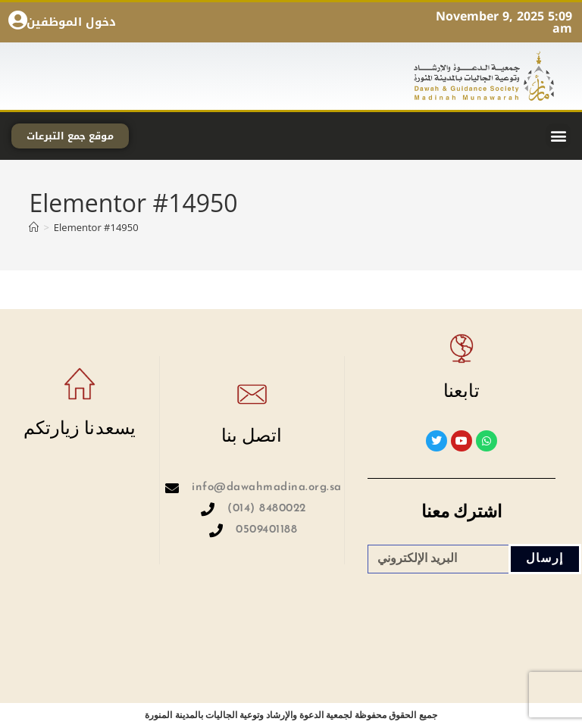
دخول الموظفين (71, 22)
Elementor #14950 (96, 227)
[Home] (34, 227)
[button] (558, 136)
